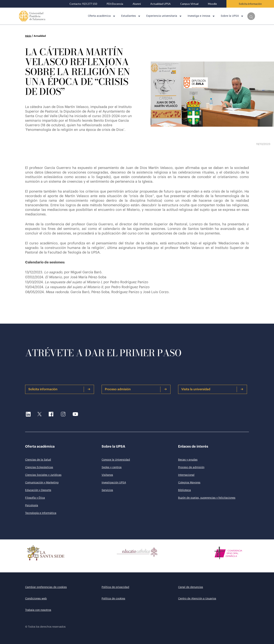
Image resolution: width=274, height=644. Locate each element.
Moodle (212, 4)
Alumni (137, 4)
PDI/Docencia (115, 4)
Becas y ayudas (188, 460)
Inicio (28, 36)
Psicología (32, 506)
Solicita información (250, 4)
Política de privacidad (115, 587)
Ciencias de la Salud (38, 460)
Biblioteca (184, 490)
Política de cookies (113, 599)
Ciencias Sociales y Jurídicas (43, 475)
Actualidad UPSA (160, 4)
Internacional (186, 475)
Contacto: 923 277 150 (83, 4)
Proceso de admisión (191, 467)
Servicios (107, 490)
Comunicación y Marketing (42, 483)
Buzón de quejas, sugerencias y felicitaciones (207, 498)
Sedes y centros (112, 467)
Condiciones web (36, 599)
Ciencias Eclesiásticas (39, 467)
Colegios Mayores (189, 483)
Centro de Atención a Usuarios (197, 599)
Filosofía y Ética (35, 498)
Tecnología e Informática (41, 513)
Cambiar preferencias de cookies (46, 587)
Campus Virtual (189, 4)
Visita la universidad (212, 389)
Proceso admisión (136, 389)
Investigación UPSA (114, 483)
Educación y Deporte (38, 490)
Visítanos (107, 475)
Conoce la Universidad (116, 460)
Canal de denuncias (191, 587)
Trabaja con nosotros (38, 610)
